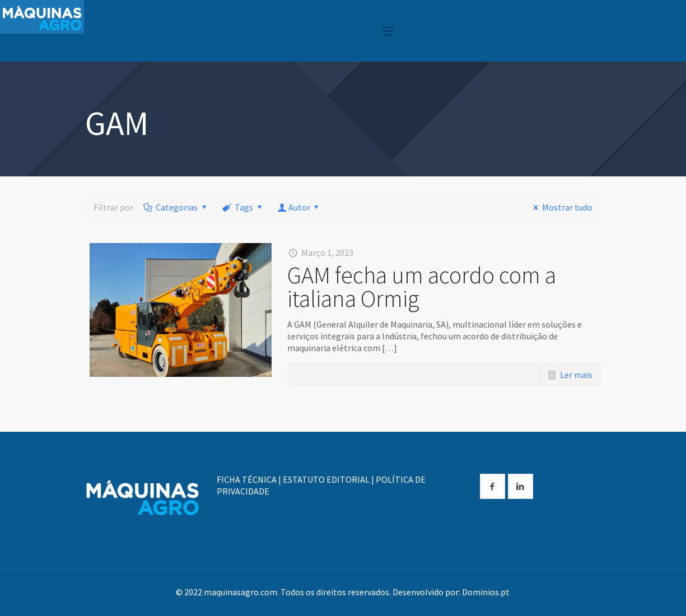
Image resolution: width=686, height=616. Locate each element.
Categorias (176, 207)
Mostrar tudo (561, 207)
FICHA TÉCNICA (247, 479)
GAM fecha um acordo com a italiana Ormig (422, 287)
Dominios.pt (486, 592)
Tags (243, 207)
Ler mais (576, 375)
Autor (299, 207)
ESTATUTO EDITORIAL (326, 479)
